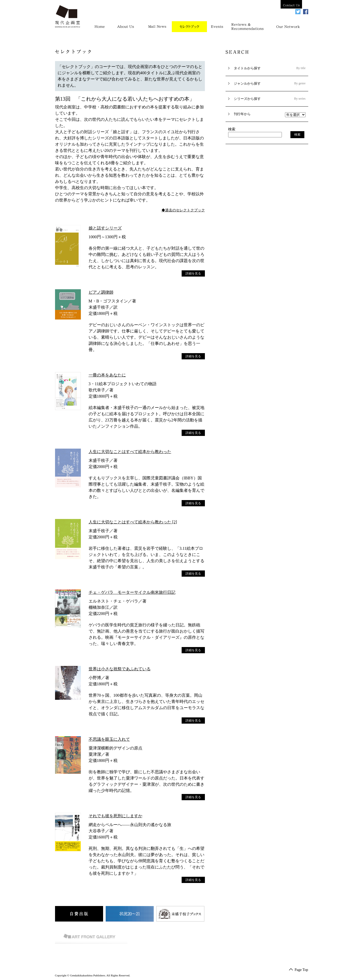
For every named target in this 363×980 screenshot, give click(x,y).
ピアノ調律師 (101, 292)
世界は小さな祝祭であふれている (120, 669)
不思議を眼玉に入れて (109, 739)
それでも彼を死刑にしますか (115, 816)
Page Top (300, 970)
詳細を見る (193, 273)
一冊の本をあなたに (107, 375)
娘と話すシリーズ (105, 228)
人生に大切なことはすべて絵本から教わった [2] (133, 522)
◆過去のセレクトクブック (183, 210)
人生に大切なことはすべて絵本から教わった (130, 452)
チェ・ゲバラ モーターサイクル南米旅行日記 (132, 592)
